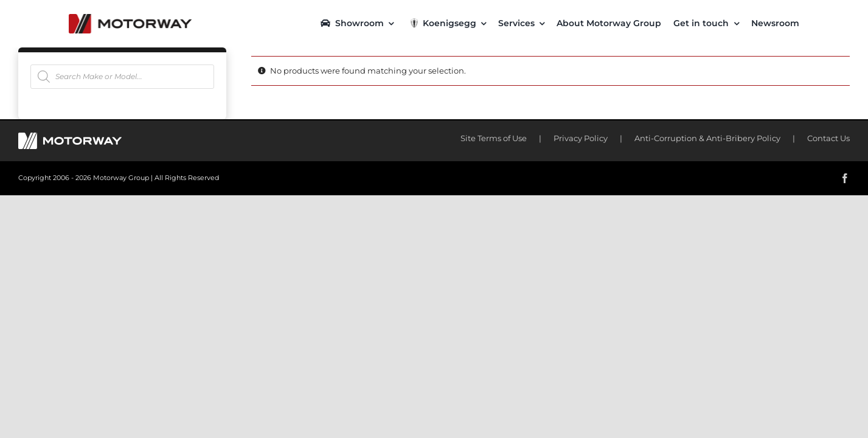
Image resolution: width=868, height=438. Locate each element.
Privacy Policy (581, 138)
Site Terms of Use (494, 138)
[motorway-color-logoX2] (130, 18)
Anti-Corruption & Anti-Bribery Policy (707, 138)
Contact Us (828, 138)
